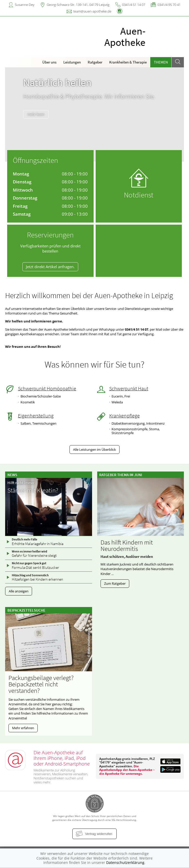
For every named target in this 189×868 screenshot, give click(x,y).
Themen (161, 62)
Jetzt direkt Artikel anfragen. (50, 267)
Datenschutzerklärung (125, 862)
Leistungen (72, 62)
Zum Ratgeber (115, 583)
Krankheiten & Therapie (128, 62)
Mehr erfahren (23, 728)
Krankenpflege (125, 416)
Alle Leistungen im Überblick (94, 449)
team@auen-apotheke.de (92, 11)
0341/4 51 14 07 (134, 5)
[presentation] (11, 116)
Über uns (49, 62)
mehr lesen (36, 124)
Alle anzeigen (19, 591)
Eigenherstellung (36, 416)
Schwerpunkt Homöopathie (47, 389)
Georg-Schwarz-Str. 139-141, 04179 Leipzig (78, 5)
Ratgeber (95, 62)
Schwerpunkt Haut (129, 389)
